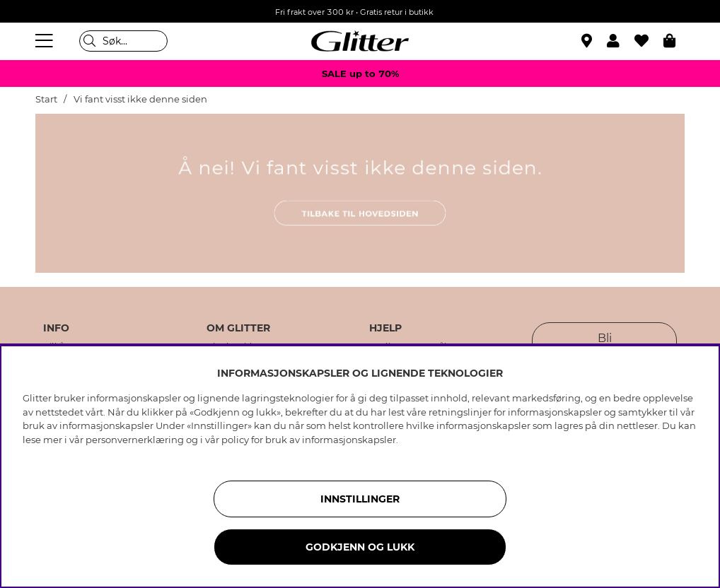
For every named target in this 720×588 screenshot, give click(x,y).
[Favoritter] (649, 41)
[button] (621, 41)
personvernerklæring (135, 440)
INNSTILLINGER (360, 499)
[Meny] (46, 41)
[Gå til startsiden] (360, 41)
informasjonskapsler (349, 440)
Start (46, 99)
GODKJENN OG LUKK (360, 547)
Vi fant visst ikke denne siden (140, 99)
